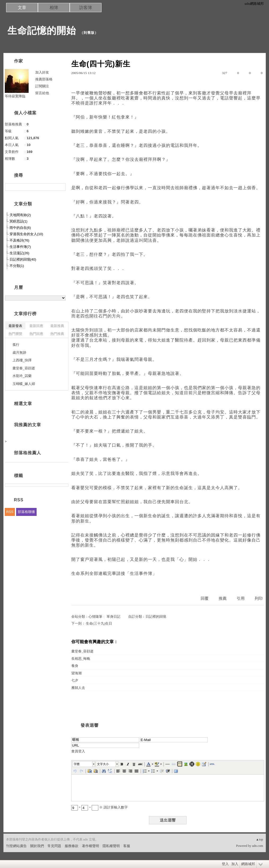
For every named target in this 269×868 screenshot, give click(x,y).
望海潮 (76, 673)
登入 (225, 864)
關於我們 (37, 846)
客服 (127, 846)
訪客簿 (86, 8)
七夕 (75, 680)
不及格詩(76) (19, 240)
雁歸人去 (78, 688)
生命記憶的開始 (42, 31)
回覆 (205, 598)
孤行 (16, 345)
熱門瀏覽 (15, 334)
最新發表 (15, 326)
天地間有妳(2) (20, 215)
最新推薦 (57, 326)
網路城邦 (248, 864)
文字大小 (103, 764)
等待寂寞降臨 (15, 96)
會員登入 (78, 751)
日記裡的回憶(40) (23, 259)
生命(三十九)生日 (99, 623)
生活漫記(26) (19, 253)
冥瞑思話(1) (19, 221)
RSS (10, 512)
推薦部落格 (44, 79)
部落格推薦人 (28, 453)
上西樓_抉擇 (22, 360)
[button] (84, 764)
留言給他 (42, 93)
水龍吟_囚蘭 (22, 376)
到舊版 (89, 33)
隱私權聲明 (111, 846)
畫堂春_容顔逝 (83, 651)
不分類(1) (17, 266)
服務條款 (72, 846)
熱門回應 (36, 334)
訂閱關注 (42, 86)
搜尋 (61, 187)
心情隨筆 (95, 617)
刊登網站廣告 (16, 846)
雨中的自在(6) (20, 228)
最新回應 (36, 326)
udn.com (258, 846)
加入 (235, 864)
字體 (77, 764)
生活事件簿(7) (20, 247)
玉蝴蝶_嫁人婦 (24, 384)
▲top (259, 839)
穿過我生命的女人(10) (26, 234)
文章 (22, 8)
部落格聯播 (26, 512)
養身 (75, 666)
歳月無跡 (19, 353)
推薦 (223, 598)
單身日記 (113, 617)
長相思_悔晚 (81, 659)
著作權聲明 (91, 846)
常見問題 (54, 846)
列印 (259, 598)
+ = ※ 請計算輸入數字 (100, 807)
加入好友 (42, 72)
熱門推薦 (57, 334)
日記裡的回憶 (156, 617)
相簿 (54, 8)
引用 (241, 598)
